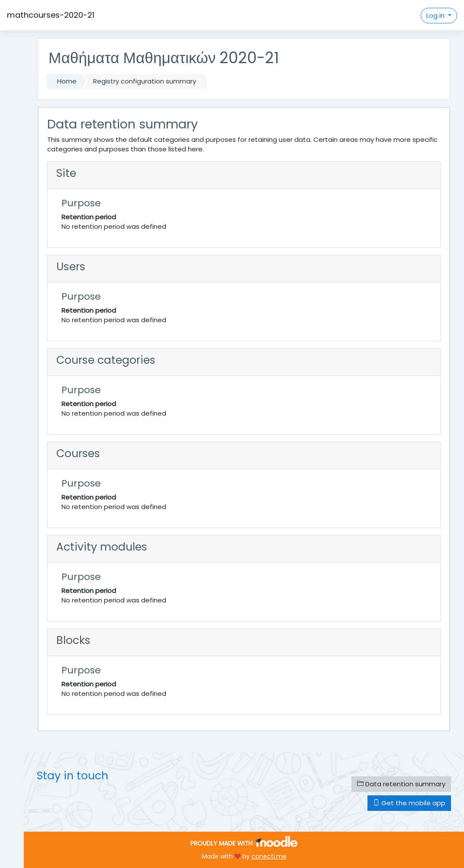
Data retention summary (401, 784)
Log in (436, 15)
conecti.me (269, 856)
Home (67, 81)
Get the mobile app (409, 803)
